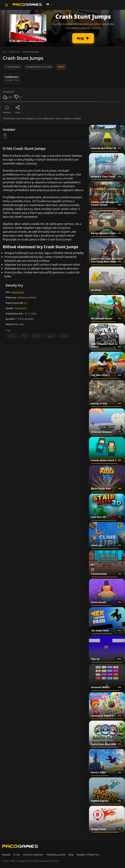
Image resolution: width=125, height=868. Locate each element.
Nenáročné (18, 292)
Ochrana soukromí (33, 855)
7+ (26, 303)
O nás (17, 855)
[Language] (49, 5)
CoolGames (21, 308)
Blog (71, 855)
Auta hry (12, 336)
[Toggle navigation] (7, 5)
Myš (24, 336)
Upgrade (51, 336)
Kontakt (6, 855)
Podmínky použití (56, 855)
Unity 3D (36, 336)
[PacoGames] (20, 846)
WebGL (65, 336)
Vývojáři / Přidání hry (88, 855)
